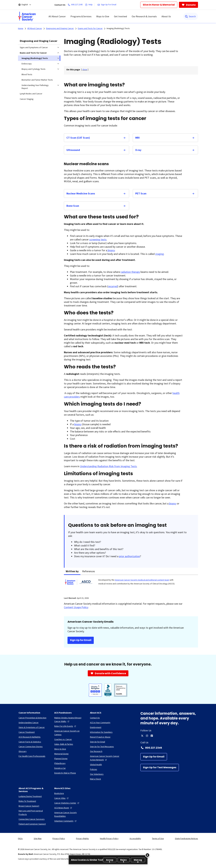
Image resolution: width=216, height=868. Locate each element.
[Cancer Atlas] (62, 798)
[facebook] (152, 736)
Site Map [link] (38, 838)
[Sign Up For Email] (107, 5)
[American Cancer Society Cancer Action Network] (105, 758)
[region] (108, 860)
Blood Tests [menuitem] (27, 74)
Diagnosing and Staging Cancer (39, 41)
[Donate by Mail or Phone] (65, 773)
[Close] (147, 855)
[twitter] (142, 736)
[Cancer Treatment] (27, 732)
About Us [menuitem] (166, 16)
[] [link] (85, 69)
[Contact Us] (95, 718)
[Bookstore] (59, 793)
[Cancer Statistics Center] (67, 803)
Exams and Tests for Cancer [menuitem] (33, 53)
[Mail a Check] (95, 779)
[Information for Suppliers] (101, 732)
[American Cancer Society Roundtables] (70, 814)
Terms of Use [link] (158, 838)
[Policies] (94, 769)
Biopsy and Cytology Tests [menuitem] (34, 69)
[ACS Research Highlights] (30, 737)
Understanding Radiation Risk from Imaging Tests (108, 466)
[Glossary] (23, 751)
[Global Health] (96, 765)
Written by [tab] (72, 571)
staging (160, 254)
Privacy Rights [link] (82, 838)
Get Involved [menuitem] (120, 16)
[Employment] (96, 727)
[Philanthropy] (60, 763)
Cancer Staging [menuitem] (27, 99)
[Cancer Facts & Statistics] (30, 742)
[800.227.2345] (76, 5)
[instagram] (147, 736)
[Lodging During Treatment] (30, 796)
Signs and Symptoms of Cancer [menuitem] (34, 47)
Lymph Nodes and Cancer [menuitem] (31, 94)
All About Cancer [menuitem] (57, 16)
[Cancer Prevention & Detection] (32, 718)
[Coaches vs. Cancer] (63, 739)
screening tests (98, 239)
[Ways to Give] (60, 749)
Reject (124, 860)
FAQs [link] (20, 838)
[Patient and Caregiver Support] (32, 824)
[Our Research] (96, 751)
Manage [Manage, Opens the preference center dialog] (138, 860)
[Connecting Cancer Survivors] (32, 819)
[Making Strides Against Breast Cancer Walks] (70, 720)
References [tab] (89, 571)
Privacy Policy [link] (59, 838)
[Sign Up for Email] (154, 757)
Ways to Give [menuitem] (103, 16)
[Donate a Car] (60, 768)
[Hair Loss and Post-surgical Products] (34, 813)
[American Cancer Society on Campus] (70, 733)
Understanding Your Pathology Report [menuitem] (35, 87)
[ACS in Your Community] (100, 723)
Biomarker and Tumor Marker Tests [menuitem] (37, 80)
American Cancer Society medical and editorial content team (142, 580)
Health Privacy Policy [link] (109, 838)
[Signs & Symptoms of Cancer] (32, 727)
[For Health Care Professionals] (32, 756)
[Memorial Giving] (61, 754)
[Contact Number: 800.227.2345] (169, 748)
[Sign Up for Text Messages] (160, 768)
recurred (113, 286)
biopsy (111, 250)
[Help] (89, 5)
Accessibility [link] (135, 838)
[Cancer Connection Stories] (31, 747)
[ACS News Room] (63, 808)
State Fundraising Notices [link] (186, 838)
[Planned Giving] (61, 759)
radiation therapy (130, 272)
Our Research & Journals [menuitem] (144, 16)
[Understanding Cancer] (29, 723)
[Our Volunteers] (97, 774)
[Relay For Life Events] (65, 726)
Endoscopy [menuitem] (27, 64)
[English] (27, 5)
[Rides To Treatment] (27, 801)
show (85, 69)
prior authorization (129, 556)
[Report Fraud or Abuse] (100, 737)
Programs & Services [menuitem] (81, 16)
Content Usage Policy (76, 607)
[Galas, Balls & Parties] (64, 744)
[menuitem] (27, 16)
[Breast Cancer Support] (29, 806)
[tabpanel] (131, 584)
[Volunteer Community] (66, 821)
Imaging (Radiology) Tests (118, 28)
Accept (110, 860)
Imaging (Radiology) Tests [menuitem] (35, 58)
